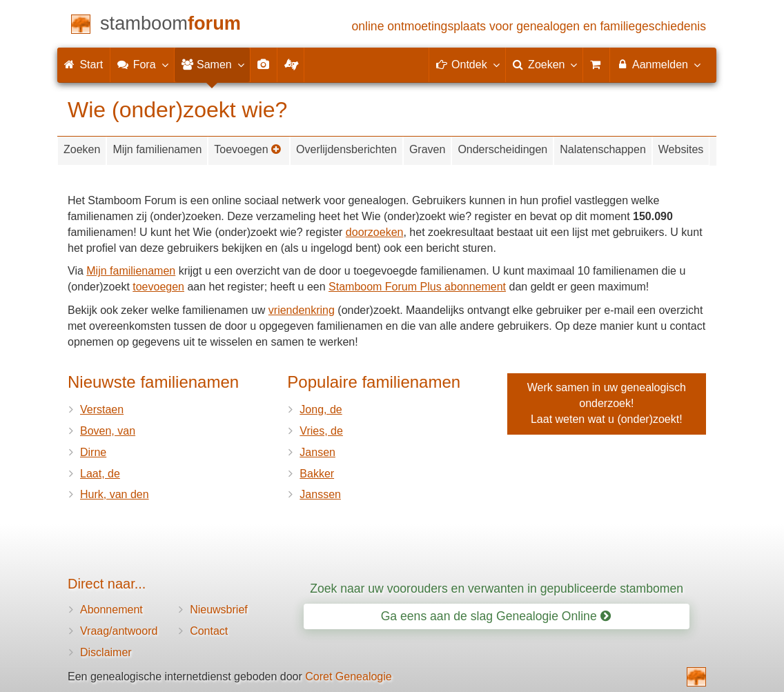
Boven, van (108, 431)
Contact (209, 631)
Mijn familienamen (157, 149)
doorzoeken (375, 232)
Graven (427, 149)
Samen (212, 64)
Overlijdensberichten (346, 149)
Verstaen (102, 409)
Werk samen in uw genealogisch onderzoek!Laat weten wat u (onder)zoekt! (607, 403)
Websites (681, 149)
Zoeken (82, 149)
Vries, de (321, 431)
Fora (142, 64)
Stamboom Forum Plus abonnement (417, 287)
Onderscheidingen (502, 149)
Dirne (93, 452)
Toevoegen (248, 149)
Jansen (317, 452)
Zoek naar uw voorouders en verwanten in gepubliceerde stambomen (497, 589)
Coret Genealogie (348, 676)
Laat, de (100, 474)
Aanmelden (658, 64)
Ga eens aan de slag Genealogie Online (496, 616)
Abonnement (111, 610)
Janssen (320, 494)
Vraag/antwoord (119, 631)
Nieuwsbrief (219, 610)
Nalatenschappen (603, 149)
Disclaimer (106, 652)
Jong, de (321, 409)
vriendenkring (302, 310)
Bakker (317, 474)
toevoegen (158, 287)
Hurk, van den (115, 494)
